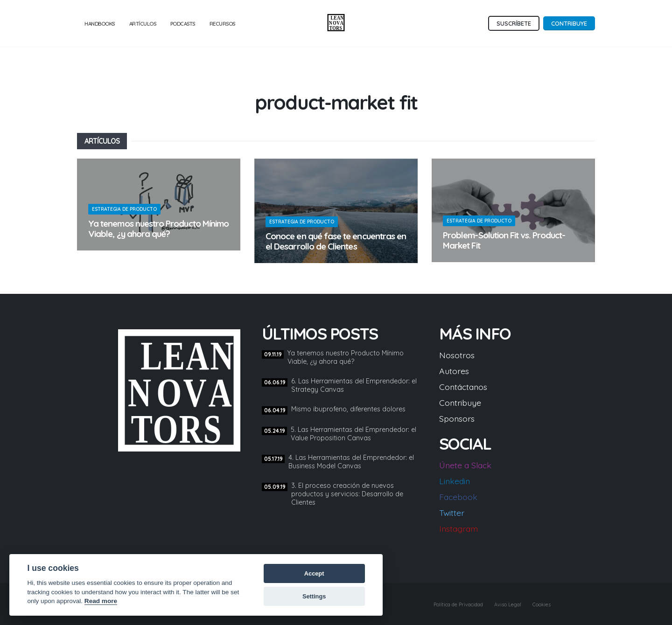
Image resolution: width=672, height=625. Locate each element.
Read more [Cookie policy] (101, 601)
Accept (314, 573)
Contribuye (569, 23)
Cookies (539, 604)
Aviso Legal (499, 604)
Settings (314, 596)
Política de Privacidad (440, 604)
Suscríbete (514, 23)
